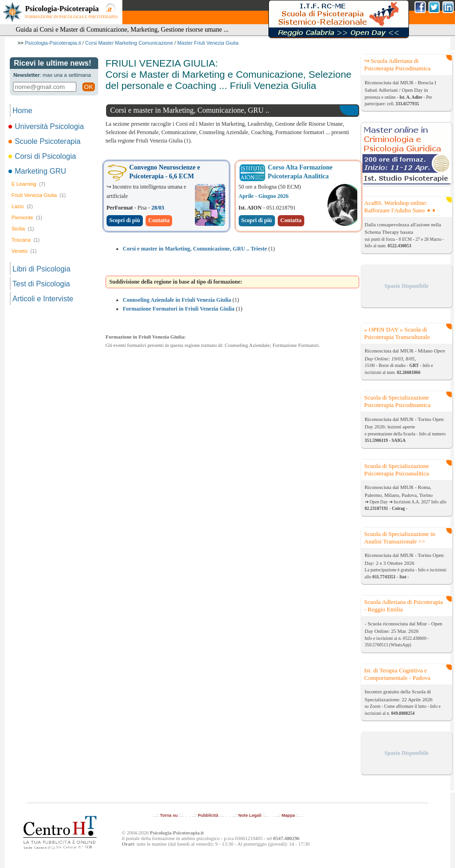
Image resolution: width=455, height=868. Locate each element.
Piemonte (27, 217)
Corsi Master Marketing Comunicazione (129, 43)
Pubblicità (208, 815)
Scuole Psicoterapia (45, 141)
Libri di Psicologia (42, 269)
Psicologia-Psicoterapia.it (53, 43)
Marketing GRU (38, 171)
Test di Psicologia (41, 284)
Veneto (24, 251)
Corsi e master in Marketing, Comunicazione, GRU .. (190, 110)
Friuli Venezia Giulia (39, 195)
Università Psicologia (47, 126)
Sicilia (23, 229)
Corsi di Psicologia (43, 156)
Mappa (288, 815)
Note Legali (250, 815)
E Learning (29, 184)
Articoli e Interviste (43, 299)
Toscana (26, 240)
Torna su (169, 815)
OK (89, 87)
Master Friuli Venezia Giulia (208, 43)
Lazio (22, 206)
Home (23, 111)
